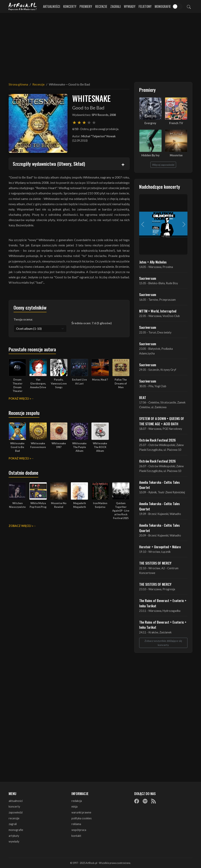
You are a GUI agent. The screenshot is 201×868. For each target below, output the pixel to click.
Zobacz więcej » (21, 526)
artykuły (14, 836)
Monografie (163, 6)
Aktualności (52, 6)
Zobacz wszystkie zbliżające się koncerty (163, 643)
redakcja (77, 801)
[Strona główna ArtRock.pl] (23, 6)
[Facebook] (137, 801)
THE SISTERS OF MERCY (155, 563)
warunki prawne (81, 812)
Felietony (145, 6)
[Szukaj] (189, 6)
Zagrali (116, 6)
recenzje (14, 818)
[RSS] (153, 801)
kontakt (76, 836)
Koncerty (70, 6)
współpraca (79, 830)
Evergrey (150, 123)
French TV (176, 123)
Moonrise (176, 155)
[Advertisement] (100, 45)
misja (74, 807)
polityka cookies (82, 818)
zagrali (13, 824)
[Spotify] (145, 801)
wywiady (14, 841)
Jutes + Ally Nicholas (153, 262)
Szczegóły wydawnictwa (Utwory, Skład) (49, 164)
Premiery (86, 6)
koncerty (14, 807)
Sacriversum (148, 278)
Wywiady (130, 6)
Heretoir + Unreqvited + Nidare (160, 547)
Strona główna (18, 84)
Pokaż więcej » (20, 398)
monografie (16, 830)
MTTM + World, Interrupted (158, 311)
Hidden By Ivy (150, 155)
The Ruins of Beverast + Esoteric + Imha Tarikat (163, 603)
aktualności (16, 801)
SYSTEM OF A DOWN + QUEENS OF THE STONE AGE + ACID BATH (162, 421)
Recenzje (101, 6)
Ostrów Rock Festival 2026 (157, 440)
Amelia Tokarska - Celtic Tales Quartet (159, 485)
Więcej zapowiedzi (163, 165)
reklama (76, 824)
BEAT (143, 397)
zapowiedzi (16, 812)
